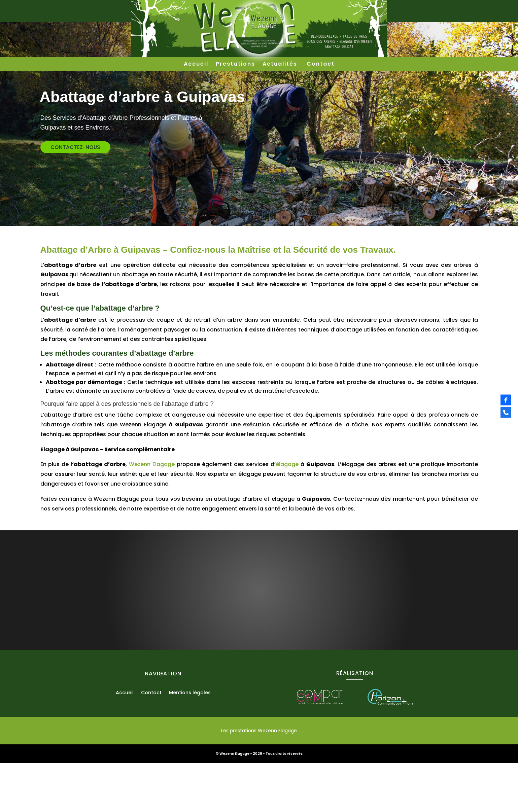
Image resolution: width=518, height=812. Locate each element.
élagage (287, 513)
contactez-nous (42, 196)
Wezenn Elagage (151, 513)
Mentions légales (190, 742)
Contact (321, 65)
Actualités (281, 65)
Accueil (196, 65)
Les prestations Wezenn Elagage (259, 779)
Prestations (235, 65)
